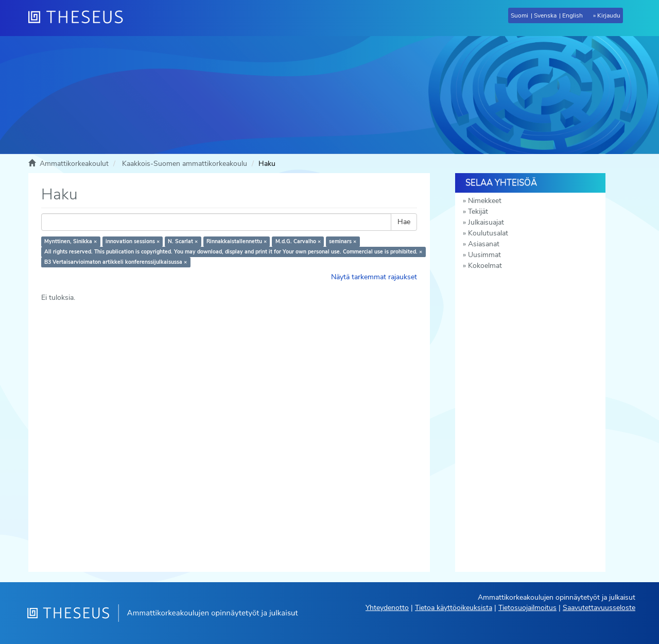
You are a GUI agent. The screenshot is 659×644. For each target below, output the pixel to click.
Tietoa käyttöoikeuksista (454, 608)
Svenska (545, 15)
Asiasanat (484, 244)
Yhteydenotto (387, 608)
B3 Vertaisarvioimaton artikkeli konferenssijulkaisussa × (116, 262)
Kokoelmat (485, 266)
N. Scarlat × (183, 241)
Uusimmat (484, 255)
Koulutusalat (488, 233)
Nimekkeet (485, 201)
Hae (404, 222)
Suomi (519, 15)
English (573, 15)
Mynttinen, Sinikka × (71, 241)
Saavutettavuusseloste (599, 608)
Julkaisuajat (486, 222)
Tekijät (478, 211)
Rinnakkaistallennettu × (237, 241)
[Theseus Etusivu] (80, 18)
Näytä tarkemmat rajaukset (374, 277)
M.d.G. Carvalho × (298, 241)
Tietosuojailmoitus (527, 608)
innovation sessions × (133, 241)
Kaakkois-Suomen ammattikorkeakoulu (185, 164)
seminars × (343, 241)
